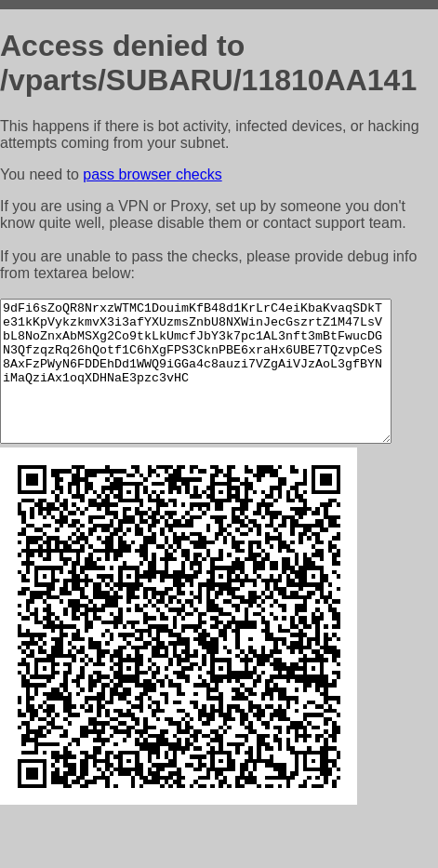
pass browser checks (152, 174)
